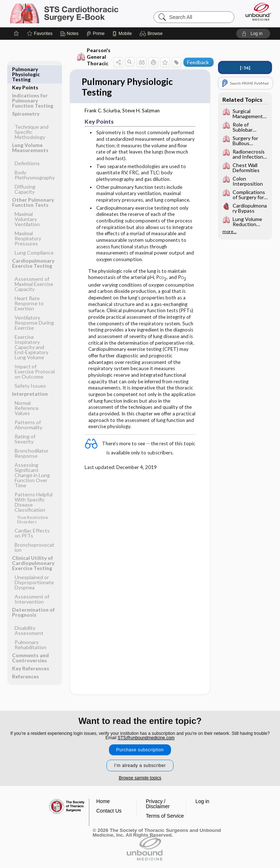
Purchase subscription (140, 750)
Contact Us (109, 811)
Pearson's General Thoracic (94, 57)
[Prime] (96, 34)
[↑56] (245, 68)
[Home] (16, 34)
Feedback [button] (198, 62)
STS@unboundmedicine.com (146, 738)
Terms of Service (165, 816)
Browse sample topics (140, 778)
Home (103, 801)
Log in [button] (202, 801)
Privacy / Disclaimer (158, 804)
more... (230, 232)
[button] (152, 34)
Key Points (25, 69)
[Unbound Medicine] (256, 12)
